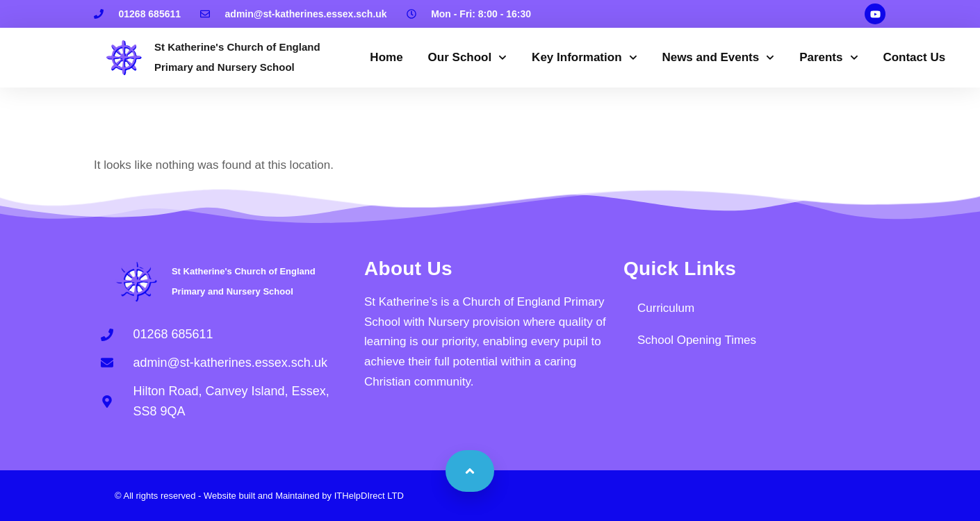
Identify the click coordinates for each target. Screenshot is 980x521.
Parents (828, 58)
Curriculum (666, 308)
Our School (468, 58)
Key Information (584, 58)
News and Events (718, 58)
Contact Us (914, 57)
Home (386, 57)
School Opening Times (697, 340)
